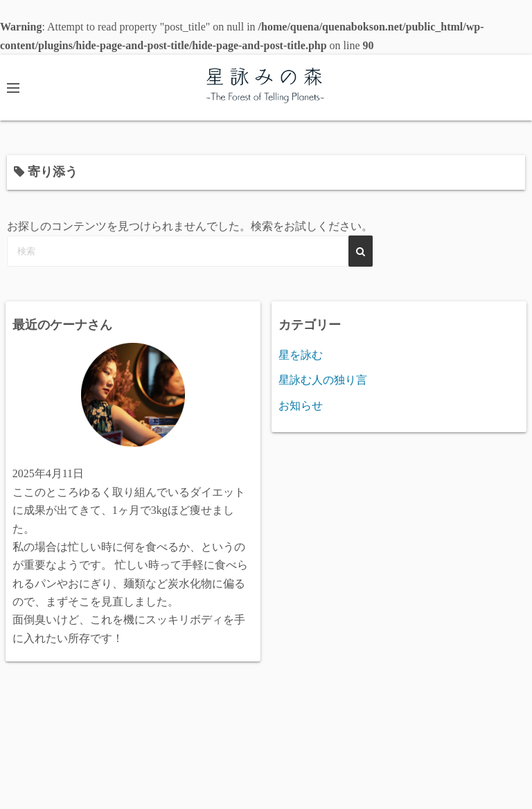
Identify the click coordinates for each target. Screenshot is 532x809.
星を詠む (301, 355)
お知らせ (301, 406)
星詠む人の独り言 (323, 380)
